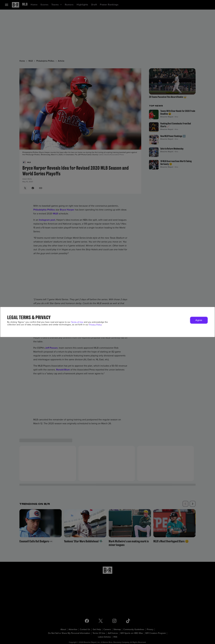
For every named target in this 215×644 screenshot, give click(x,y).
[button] (199, 320)
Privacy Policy (95, 325)
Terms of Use (77, 322)
